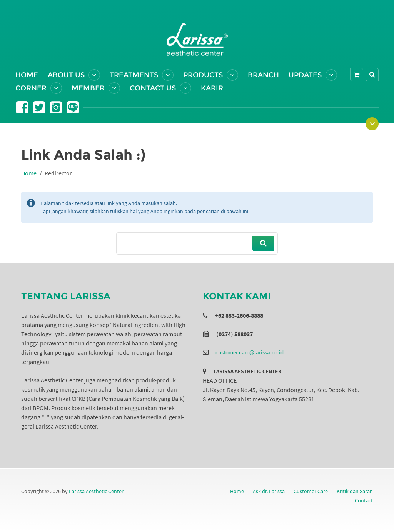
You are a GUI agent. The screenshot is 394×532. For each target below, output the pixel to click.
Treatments (134, 75)
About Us (66, 75)
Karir (212, 88)
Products (203, 75)
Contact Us (153, 88)
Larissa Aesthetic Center (96, 491)
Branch (263, 75)
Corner (31, 88)
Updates (305, 75)
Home (27, 75)
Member (88, 88)
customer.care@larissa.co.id (250, 352)
